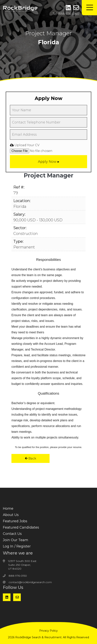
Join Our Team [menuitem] (16, 540)
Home (8, 509)
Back (31, 458)
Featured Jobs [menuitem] (15, 521)
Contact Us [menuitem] (12, 534)
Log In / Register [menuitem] (17, 546)
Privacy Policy (48, 631)
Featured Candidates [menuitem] (21, 527)
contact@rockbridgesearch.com (30, 582)
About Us (11, 515)
